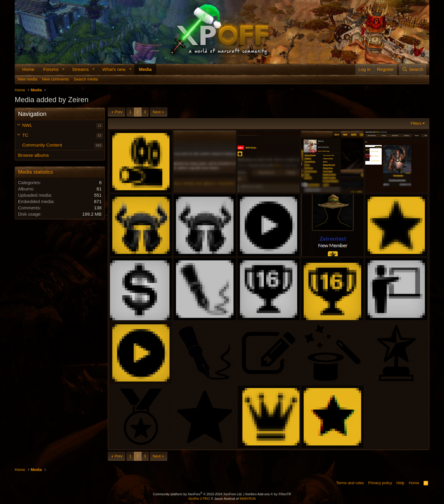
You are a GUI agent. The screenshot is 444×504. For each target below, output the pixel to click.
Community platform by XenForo (198, 494)
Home (28, 69)
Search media (86, 79)
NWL (27, 125)
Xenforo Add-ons (268, 494)
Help (401, 483)
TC (25, 135)
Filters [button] (416, 123)
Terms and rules (350, 483)
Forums (51, 69)
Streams (81, 69)
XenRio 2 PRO (199, 499)
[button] (63, 69)
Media (145, 69)
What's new (114, 69)
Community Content (42, 145)
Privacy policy (380, 483)
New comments (56, 79)
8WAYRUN (248, 499)
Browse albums (33, 155)
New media (27, 79)
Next (157, 112)
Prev (119, 112)
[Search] (413, 69)
